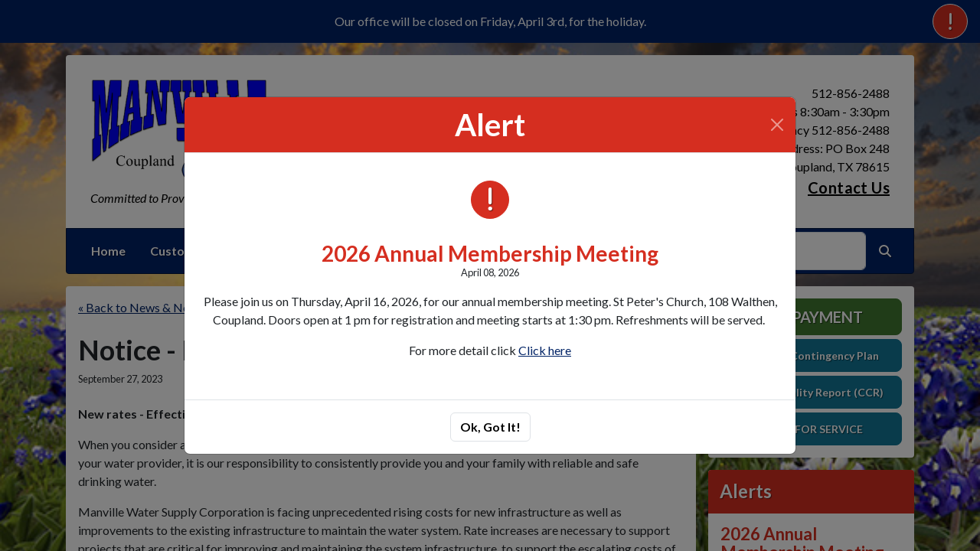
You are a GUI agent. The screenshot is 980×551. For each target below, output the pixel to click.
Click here (545, 350)
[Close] (777, 125)
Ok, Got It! (490, 427)
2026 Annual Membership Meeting (490, 253)
